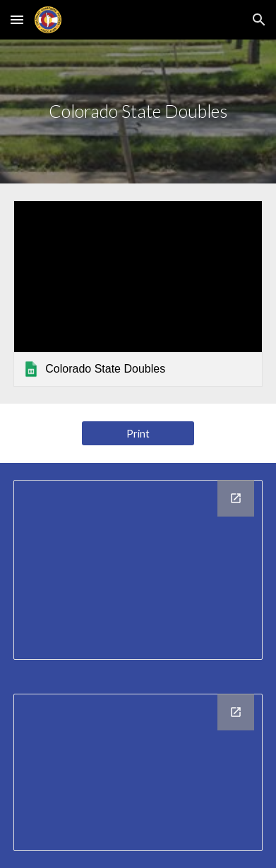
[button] (17, 19)
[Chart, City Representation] (138, 570)
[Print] (138, 433)
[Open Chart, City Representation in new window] (236, 498)
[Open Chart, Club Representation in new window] (236, 712)
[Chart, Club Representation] (138, 772)
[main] (138, 111)
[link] (138, 294)
